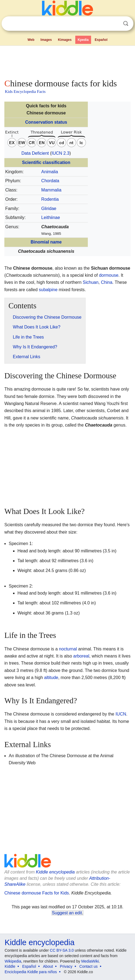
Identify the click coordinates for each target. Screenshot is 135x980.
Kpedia (83, 40)
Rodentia (50, 199)
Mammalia (51, 190)
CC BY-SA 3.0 (62, 950)
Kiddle (10, 966)
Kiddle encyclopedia (55, 872)
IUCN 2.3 (61, 153)
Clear (115, 24)
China (107, 282)
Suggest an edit (67, 913)
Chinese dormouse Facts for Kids (37, 893)
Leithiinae (51, 217)
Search (126, 24)
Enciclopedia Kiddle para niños (31, 972)
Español (101, 40)
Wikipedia (13, 961)
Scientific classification (46, 162)
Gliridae (49, 209)
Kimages (65, 40)
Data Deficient (35, 153)
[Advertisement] (67, 61)
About (48, 966)
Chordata (50, 181)
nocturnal (68, 649)
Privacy (66, 966)
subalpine (48, 290)
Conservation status (46, 122)
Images (46, 40)
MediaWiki (90, 961)
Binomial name (46, 242)
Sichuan (91, 282)
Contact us (88, 966)
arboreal (81, 656)
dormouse (109, 275)
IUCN (121, 714)
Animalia (49, 172)
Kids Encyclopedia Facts (25, 92)
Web (31, 40)
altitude (51, 678)
